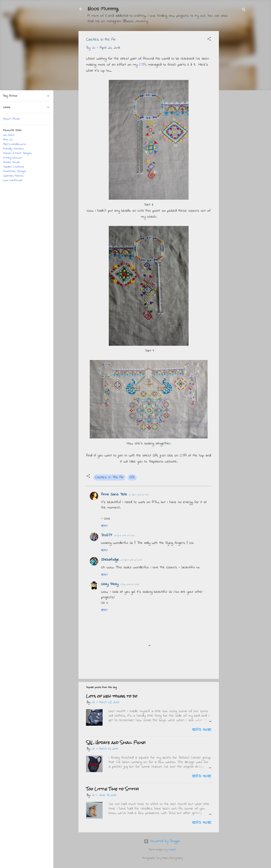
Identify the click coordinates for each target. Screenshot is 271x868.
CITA (142, 65)
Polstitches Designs (14, 171)
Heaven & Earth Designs (17, 153)
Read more (202, 730)
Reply (104, 526)
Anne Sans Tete (114, 495)
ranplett (172, 850)
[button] (209, 40)
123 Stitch (9, 135)
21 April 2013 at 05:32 (124, 536)
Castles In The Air (109, 477)
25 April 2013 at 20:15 (131, 560)
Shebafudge (110, 560)
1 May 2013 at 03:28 (129, 584)
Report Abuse (11, 119)
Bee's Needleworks (14, 144)
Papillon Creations (14, 167)
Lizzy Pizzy (110, 584)
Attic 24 (8, 140)
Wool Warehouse (13, 180)
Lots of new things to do (112, 696)
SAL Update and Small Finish (116, 743)
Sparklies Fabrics (13, 176)
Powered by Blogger (162, 841)
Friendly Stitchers (13, 149)
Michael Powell (11, 162)
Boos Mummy (103, 9)
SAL (132, 477)
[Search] (244, 10)
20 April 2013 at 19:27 (139, 495)
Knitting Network (13, 158)
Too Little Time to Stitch (112, 789)
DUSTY (107, 535)
